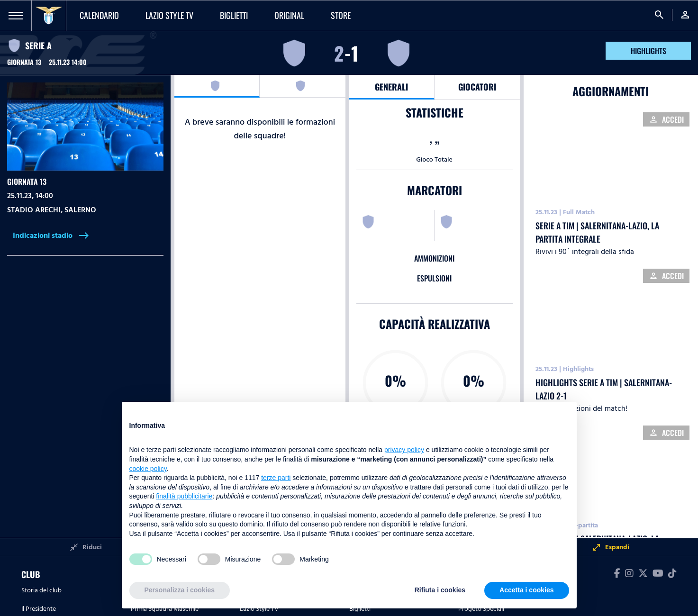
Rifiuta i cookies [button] (440, 590)
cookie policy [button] (148, 469)
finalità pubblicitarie (184, 496)
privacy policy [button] (404, 450)
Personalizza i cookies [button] (180, 590)
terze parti (276, 478)
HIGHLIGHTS (648, 51)
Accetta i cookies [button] (526, 590)
